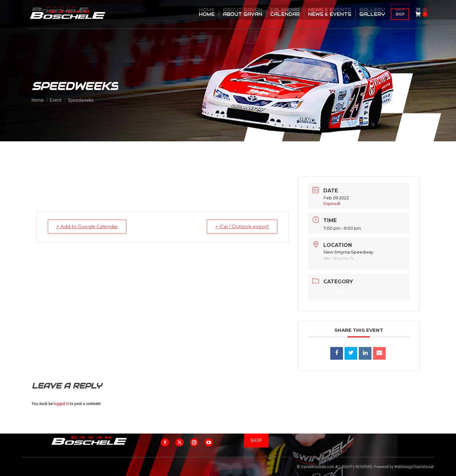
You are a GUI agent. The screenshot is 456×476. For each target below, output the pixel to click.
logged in (61, 404)
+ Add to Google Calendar (88, 226)
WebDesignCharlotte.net (414, 467)
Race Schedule (339, 293)
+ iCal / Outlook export (241, 226)
